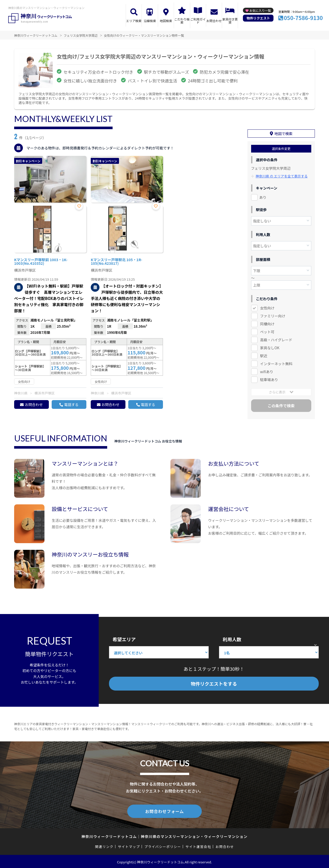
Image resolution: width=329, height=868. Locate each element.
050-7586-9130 (303, 18)
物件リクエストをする (214, 684)
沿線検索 (150, 21)
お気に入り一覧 (260, 10)
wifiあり (267, 371)
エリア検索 (134, 21)
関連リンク (104, 846)
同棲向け (267, 323)
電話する (71, 404)
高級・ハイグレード (276, 339)
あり (263, 197)
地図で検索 (284, 133)
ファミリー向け (273, 315)
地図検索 (166, 21)
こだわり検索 (182, 21)
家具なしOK (270, 347)
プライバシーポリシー (163, 846)
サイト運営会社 (198, 846)
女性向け (267, 307)
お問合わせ (214, 21)
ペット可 (267, 331)
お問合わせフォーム (164, 811)
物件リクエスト (258, 18)
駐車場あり (269, 379)
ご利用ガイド (198, 21)
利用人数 (232, 639)
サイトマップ (129, 846)
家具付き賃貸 (230, 21)
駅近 (264, 355)
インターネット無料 (276, 363)
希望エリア (124, 639)
